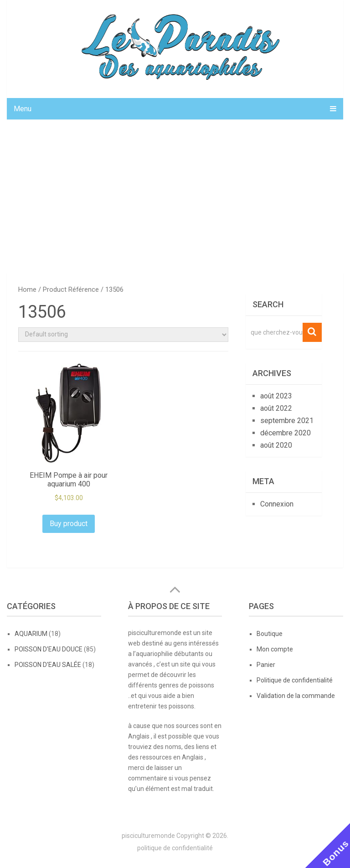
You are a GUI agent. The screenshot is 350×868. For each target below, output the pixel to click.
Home (27, 289)
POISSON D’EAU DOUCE (49, 649)
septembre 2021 (287, 421)
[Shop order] (123, 335)
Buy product (69, 524)
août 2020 (276, 445)
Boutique (270, 634)
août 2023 (276, 396)
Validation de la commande (296, 696)
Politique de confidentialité (295, 680)
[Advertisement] (175, 195)
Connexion (277, 504)
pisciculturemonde (148, 836)
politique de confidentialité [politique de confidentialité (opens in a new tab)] (175, 848)
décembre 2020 (286, 433)
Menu (23, 109)
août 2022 (276, 408)
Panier (266, 665)
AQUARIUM (31, 634)
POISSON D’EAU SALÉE (48, 665)
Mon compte (275, 649)
